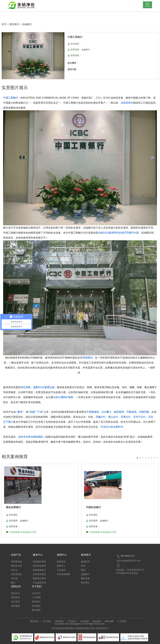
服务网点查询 (39, 578)
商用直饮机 (16, 562)
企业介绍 (36, 593)
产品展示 (72, 621)
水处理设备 (16, 574)
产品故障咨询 (39, 583)
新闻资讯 (61, 562)
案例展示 (14, 24)
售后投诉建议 (39, 574)
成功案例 (15, 606)
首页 (4, 24)
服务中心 (38, 555)
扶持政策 (15, 597)
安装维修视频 (63, 574)
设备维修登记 (39, 570)
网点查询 (36, 610)
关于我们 (37, 586)
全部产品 (16, 555)
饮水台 (14, 570)
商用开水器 (16, 566)
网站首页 (35, 621)
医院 (83, 570)
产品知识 (61, 570)
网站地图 (109, 621)
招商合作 (16, 586)
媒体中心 (61, 566)
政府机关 (85, 562)
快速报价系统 (39, 562)
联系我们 (36, 602)
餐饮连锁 (85, 578)
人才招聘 (36, 597)
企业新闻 (84, 621)
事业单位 (85, 583)
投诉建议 (36, 606)
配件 (13, 583)
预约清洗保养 (39, 566)
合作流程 (15, 602)
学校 (83, 566)
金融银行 (27, 24)
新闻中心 (62, 555)
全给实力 (15, 593)
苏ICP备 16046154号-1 (97, 628)
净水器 (14, 578)
